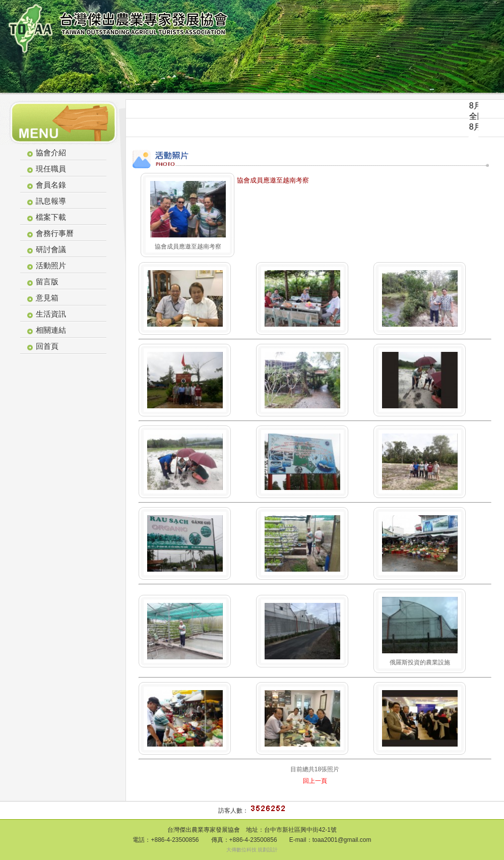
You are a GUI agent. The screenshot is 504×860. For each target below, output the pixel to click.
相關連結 (51, 330)
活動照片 (51, 265)
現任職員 (51, 169)
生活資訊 (51, 314)
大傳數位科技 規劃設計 (252, 850)
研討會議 (51, 249)
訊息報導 (51, 201)
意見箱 (47, 298)
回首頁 (47, 346)
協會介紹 (51, 152)
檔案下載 (51, 217)
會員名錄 (51, 185)
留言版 (47, 282)
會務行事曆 (55, 233)
